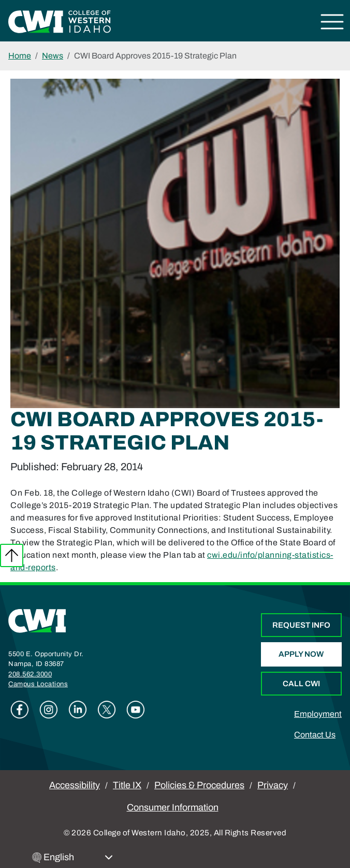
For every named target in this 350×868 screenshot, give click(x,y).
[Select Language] (78, 857)
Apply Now (301, 654)
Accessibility (75, 785)
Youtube (136, 710)
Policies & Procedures (199, 785)
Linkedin (78, 710)
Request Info (301, 625)
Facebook (20, 710)
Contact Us (315, 735)
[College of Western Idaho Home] (60, 21)
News (53, 56)
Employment (318, 714)
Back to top (12, 555)
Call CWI (301, 684)
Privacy (273, 785)
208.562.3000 (30, 674)
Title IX (127, 785)
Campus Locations (38, 684)
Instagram (49, 710)
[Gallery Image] (175, 243)
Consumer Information (173, 807)
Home (20, 56)
